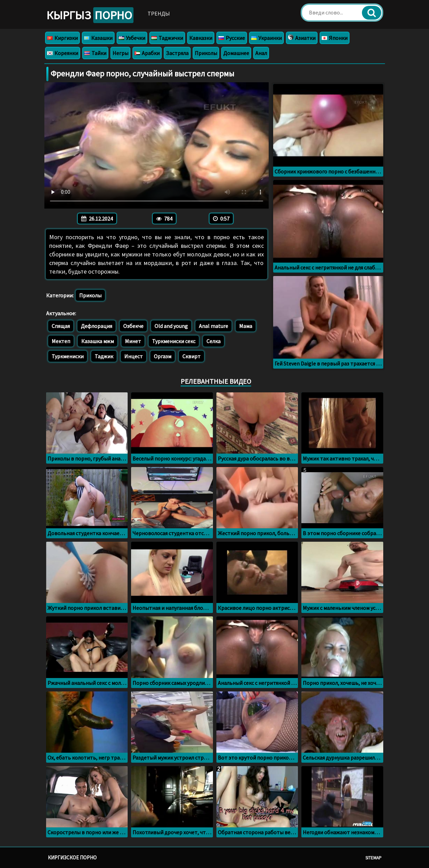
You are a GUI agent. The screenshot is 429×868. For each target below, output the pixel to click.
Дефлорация (96, 326)
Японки (335, 38)
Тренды (159, 13)
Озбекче (133, 326)
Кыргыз (90, 15)
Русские (232, 38)
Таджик (104, 356)
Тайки (95, 53)
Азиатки (302, 38)
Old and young (171, 326)
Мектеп (61, 341)
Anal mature (213, 326)
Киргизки (62, 38)
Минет (133, 341)
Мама (246, 326)
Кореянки (63, 53)
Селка (213, 341)
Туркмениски (68, 356)
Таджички (167, 38)
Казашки (98, 38)
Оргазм (163, 356)
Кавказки (201, 38)
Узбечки (132, 38)
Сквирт (191, 356)
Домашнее (236, 53)
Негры (120, 53)
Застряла (177, 53)
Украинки (266, 38)
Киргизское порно (72, 858)
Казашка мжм (98, 341)
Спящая (61, 326)
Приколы (206, 53)
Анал (261, 53)
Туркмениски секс (174, 341)
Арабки (147, 53)
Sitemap (373, 858)
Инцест (133, 356)
